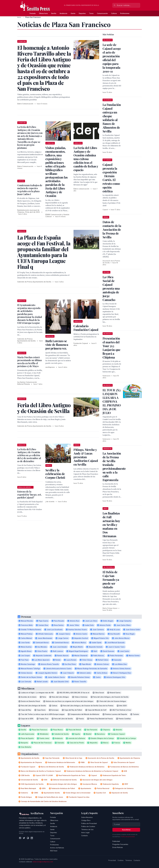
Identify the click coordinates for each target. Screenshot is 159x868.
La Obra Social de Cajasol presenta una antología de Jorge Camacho (111, 288)
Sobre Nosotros (87, 817)
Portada (33, 13)
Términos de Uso (87, 829)
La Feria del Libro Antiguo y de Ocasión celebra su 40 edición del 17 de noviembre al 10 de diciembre (29, 455)
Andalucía (63, 13)
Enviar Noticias (118, 847)
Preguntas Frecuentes (120, 844)
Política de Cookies (88, 826)
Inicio (19, 17)
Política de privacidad (128, 837)
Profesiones (125, 13)
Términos (129, 860)
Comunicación (102, 13)
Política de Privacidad (89, 823)
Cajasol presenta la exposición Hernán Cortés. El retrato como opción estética (111, 178)
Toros (91, 13)
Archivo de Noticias (57, 848)
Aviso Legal (85, 833)
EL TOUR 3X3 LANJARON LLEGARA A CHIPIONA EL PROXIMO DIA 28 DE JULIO (112, 401)
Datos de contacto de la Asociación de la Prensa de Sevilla (112, 229)
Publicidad (116, 841)
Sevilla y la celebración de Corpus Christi (55, 474)
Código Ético (86, 820)
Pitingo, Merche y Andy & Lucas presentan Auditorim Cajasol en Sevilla (86, 457)
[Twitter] (24, 838)
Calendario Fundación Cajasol (86, 328)
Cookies (121, 860)
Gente (73, 13)
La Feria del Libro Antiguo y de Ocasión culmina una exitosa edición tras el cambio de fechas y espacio (86, 159)
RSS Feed (54, 851)
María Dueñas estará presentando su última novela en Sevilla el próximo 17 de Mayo (30, 362)
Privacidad (112, 860)
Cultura (114, 13)
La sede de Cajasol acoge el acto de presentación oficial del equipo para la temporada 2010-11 (112, 58)
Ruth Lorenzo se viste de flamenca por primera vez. (57, 345)
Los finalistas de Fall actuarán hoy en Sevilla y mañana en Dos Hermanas (111, 525)
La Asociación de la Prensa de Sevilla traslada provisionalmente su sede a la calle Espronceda (114, 467)
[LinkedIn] (32, 838)
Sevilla (54, 13)
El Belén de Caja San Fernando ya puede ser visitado (111, 580)
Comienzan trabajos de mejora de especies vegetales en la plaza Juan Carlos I (30, 190)
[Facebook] (20, 838)
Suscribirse (126, 830)
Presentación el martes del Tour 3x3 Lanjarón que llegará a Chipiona (111, 348)
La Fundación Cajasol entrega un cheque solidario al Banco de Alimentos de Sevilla (112, 118)
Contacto (85, 836)
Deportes (82, 13)
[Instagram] (28, 838)
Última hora (43, 13)
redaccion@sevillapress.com (43, 862)
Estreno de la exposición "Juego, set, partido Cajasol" (29, 494)
